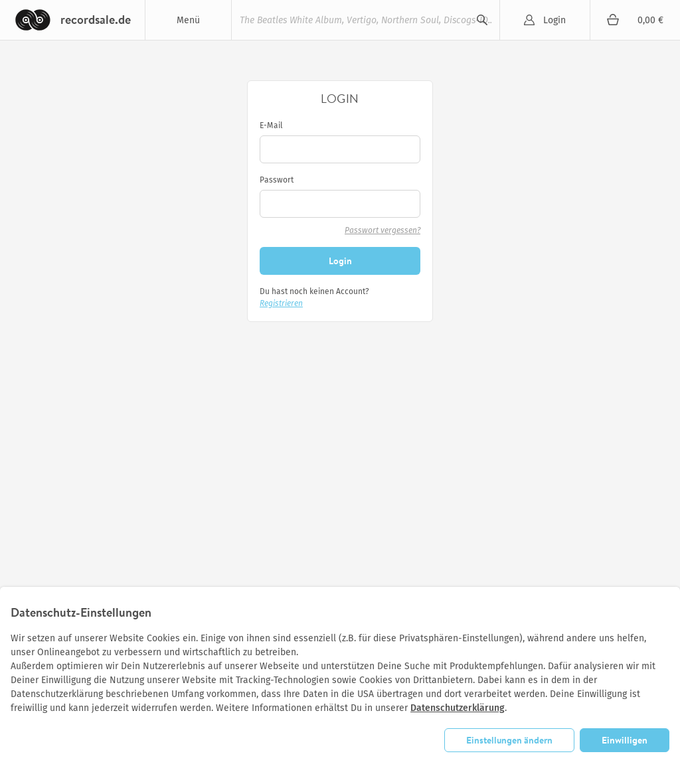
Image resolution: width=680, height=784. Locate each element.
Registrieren (281, 303)
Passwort (277, 180)
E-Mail (271, 125)
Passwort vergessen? (382, 230)
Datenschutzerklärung (458, 708)
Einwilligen (625, 740)
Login (554, 20)
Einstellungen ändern (509, 740)
